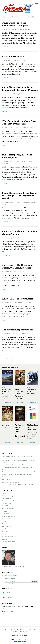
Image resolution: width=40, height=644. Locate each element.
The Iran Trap (6, 480)
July (5, 29)
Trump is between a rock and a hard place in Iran (16, 477)
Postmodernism (7, 526)
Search (16, 632)
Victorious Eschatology (18, 29)
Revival (4, 534)
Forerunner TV (6, 514)
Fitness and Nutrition (8, 509)
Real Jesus (5, 532)
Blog (22, 629)
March (6, 238)
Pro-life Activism (7, 529)
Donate (23, 632)
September (7, 202)
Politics (15, 238)
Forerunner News (27, 161)
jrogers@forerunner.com (20, 642)
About (35, 629)
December (7, 127)
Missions (5, 521)
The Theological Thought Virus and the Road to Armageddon (20, 472)
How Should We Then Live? (7, 391)
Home (5, 629)
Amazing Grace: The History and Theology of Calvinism (19, 394)
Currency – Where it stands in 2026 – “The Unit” (18, 485)
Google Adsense (8, 614)
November (7, 161)
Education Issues (7, 503)
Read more (5, 47)
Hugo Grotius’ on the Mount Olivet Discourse (15, 465)
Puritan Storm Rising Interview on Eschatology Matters (18, 474)
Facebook (9, 593)
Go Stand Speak (6, 426)
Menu (10, 629)
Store (16, 629)
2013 (12, 127)
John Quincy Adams (9, 611)
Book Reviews (6, 493)
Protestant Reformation (10, 609)
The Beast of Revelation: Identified (32, 391)
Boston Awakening (7, 496)
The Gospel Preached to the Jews (12, 482)
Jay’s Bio (28, 629)
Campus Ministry (7, 498)
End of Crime (6, 506)
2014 (9, 29)
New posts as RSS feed (11, 576)
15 (30, 359)
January (6, 94)
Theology (28, 29)
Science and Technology (9, 537)
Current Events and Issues (9, 501)
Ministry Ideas (16, 60)
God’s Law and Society (19, 333)
